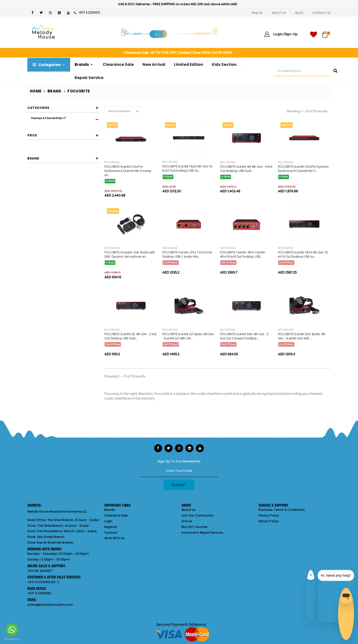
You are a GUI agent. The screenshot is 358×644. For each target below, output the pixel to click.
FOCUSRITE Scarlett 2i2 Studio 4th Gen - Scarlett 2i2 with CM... (188, 336)
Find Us (187, 521)
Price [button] (32, 181)
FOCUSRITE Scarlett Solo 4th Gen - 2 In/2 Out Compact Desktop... (244, 336)
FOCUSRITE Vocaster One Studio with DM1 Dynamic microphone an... (130, 254)
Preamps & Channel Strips (48, 118)
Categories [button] (38, 108)
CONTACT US (321, 13)
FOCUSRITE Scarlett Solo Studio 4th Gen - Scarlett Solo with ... (302, 336)
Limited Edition (189, 64)
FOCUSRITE (47, 239)
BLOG (299, 13)
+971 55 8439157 (40, 571)
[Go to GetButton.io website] (12, 639)
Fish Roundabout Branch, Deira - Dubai (67, 531)
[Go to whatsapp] (12, 630)
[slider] (31, 196)
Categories (46, 65)
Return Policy (268, 521)
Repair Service (89, 78)
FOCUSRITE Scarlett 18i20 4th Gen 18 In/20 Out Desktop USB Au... (187, 168)
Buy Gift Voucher (195, 527)
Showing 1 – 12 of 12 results (307, 111)
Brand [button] (33, 225)
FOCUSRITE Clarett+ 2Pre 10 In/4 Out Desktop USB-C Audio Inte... (187, 254)
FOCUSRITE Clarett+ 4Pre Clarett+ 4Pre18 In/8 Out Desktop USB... (243, 254)
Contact (111, 533)
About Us (189, 510)
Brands (82, 64)
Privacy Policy (269, 515)
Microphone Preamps (54, 127)
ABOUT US (279, 13)
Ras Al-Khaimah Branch (55, 543)
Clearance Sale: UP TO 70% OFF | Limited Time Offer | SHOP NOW (178, 53)
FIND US (257, 13)
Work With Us (114, 538)
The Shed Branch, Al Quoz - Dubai (73, 520)
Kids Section (224, 64)
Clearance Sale (118, 64)
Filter (38, 205)
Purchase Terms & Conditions (282, 510)
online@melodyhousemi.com (50, 605)
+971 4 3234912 (87, 13)
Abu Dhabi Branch (51, 537)
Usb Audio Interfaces (53, 151)
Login (108, 521)
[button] (327, 32)
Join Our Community (198, 515)
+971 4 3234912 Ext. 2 (43, 582)
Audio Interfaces (43, 142)
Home (36, 91)
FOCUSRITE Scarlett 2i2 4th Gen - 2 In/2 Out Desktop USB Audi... (131, 336)
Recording (112, 162)
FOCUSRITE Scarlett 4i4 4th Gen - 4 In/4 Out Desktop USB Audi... (246, 169)
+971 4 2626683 (39, 593)
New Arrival (154, 64)
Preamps (45, 135)
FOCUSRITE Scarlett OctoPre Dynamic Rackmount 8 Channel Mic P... (303, 169)
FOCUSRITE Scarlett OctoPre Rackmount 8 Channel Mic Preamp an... (128, 171)
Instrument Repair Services (202, 533)
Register (111, 527)
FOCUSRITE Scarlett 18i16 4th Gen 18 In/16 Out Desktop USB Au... (303, 254)
